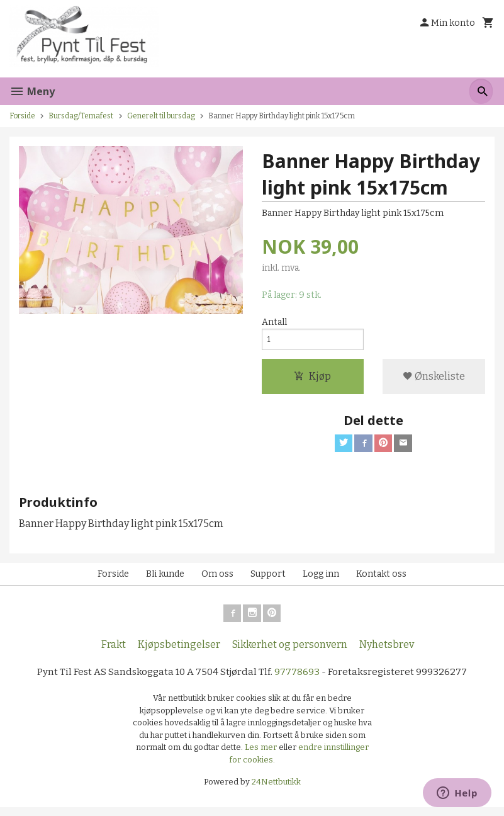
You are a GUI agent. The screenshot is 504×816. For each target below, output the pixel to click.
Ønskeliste (434, 380)
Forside (22, 116)
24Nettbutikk (276, 790)
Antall (274, 323)
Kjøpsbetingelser (179, 653)
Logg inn (321, 580)
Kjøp (312, 380)
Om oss (217, 580)
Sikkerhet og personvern (290, 653)
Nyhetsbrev (387, 653)
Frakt (114, 653)
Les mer (262, 756)
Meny (32, 91)
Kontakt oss (381, 580)
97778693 (299, 680)
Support (268, 580)
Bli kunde (165, 580)
